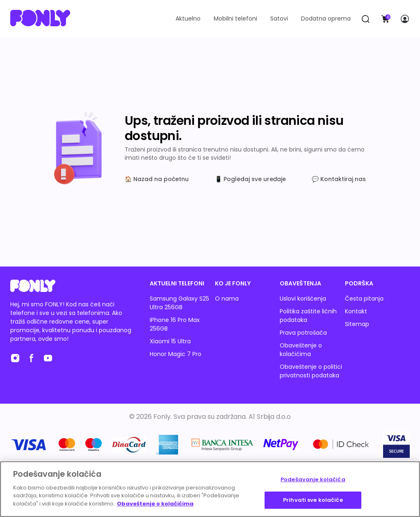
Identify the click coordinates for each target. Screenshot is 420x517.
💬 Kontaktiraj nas (339, 179)
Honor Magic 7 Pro (176, 354)
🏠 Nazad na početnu (157, 179)
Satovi (279, 18)
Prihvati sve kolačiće (313, 500)
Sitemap (357, 324)
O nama (227, 299)
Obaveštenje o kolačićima (301, 350)
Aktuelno (188, 18)
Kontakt (356, 311)
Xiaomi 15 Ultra (170, 341)
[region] (210, 489)
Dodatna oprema (326, 18)
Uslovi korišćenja (303, 299)
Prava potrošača (303, 333)
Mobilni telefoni (235, 18)
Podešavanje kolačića (313, 479)
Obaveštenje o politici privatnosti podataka (311, 371)
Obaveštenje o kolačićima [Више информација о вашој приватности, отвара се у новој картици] (155, 504)
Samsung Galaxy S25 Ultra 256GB (179, 303)
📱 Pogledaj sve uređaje (250, 179)
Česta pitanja (364, 299)
